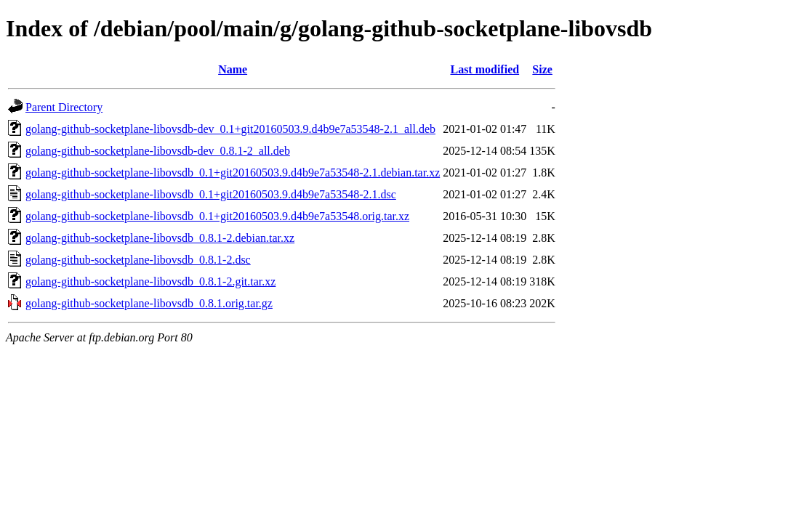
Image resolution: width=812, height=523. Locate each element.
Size (542, 69)
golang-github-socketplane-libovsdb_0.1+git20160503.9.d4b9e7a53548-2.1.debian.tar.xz (233, 173)
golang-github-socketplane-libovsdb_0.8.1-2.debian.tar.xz (160, 238)
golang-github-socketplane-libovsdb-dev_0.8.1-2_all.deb (158, 151)
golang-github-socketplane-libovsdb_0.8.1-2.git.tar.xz (150, 281)
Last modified (485, 69)
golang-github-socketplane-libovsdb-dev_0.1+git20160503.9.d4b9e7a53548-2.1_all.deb (230, 129)
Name (233, 69)
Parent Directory (64, 107)
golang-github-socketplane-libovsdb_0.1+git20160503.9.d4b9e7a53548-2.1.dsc (211, 194)
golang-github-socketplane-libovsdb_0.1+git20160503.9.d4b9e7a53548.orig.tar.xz (217, 216)
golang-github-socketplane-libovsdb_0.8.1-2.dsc (138, 260)
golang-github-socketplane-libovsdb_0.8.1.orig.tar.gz (149, 303)
